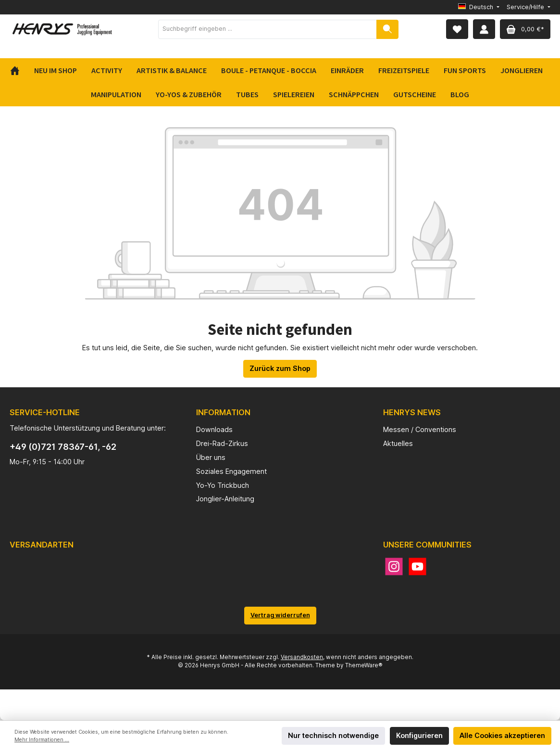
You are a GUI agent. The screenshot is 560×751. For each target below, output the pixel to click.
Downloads (214, 429)
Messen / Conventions (420, 429)
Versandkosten (302, 657)
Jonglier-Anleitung (225, 499)
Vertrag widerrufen (280, 615)
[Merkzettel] (457, 29)
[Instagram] (394, 566)
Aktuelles (398, 443)
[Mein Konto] (484, 29)
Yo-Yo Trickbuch (223, 485)
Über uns (211, 457)
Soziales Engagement (231, 471)
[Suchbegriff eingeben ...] (268, 29)
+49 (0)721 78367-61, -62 (63, 447)
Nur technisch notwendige (333, 735)
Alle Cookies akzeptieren (502, 735)
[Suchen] (387, 29)
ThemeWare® (364, 665)
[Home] (19, 70)
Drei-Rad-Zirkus (222, 443)
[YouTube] (417, 566)
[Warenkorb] (525, 29)
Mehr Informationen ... (42, 740)
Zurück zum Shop (280, 368)
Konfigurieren (419, 735)
